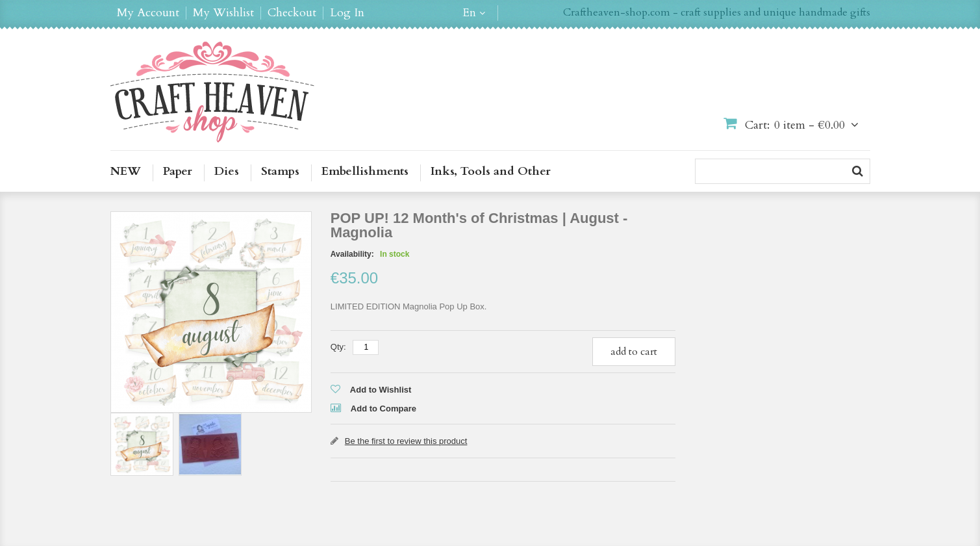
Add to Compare (383, 409)
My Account (148, 13)
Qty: (338, 347)
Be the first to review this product (406, 441)
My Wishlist (223, 13)
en (469, 13)
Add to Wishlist (381, 390)
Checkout (292, 13)
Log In (347, 13)
